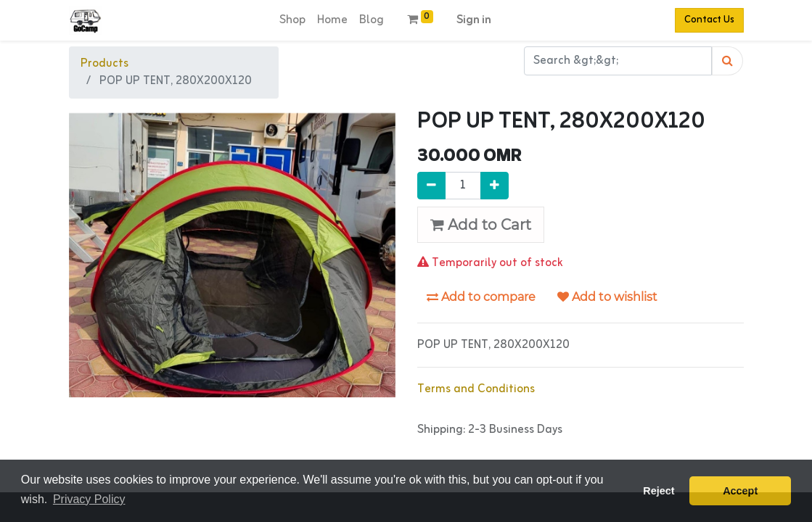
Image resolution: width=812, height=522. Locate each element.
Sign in (474, 20)
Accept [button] (740, 491)
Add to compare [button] (481, 297)
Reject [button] (659, 491)
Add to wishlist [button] (607, 297)
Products (104, 64)
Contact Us (709, 20)
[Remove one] (431, 186)
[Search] (727, 61)
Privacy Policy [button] (89, 499)
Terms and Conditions (476, 389)
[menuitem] (292, 20)
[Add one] (495, 186)
